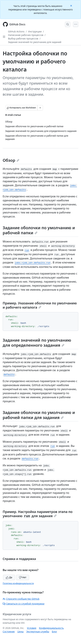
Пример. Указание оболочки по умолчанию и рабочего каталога (40, 305)
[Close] (71, 5)
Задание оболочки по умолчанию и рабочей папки (39, 230)
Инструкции (35, 31)
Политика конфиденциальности (18, 583)
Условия (32, 628)
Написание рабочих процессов (26, 35)
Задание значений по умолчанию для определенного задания (37, 343)
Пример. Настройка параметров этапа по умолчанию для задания (38, 514)
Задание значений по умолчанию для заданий (35, 42)
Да (9, 577)
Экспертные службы (38, 631)
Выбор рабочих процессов (23, 39)
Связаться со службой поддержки (24, 604)
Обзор (11, 160)
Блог (54, 631)
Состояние (9, 631)
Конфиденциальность (51, 628)
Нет (23, 577)
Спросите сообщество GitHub (21, 599)
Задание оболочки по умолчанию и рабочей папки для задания (39, 415)
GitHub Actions (16, 31)
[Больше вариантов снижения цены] (40, 108)
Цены (21, 631)
